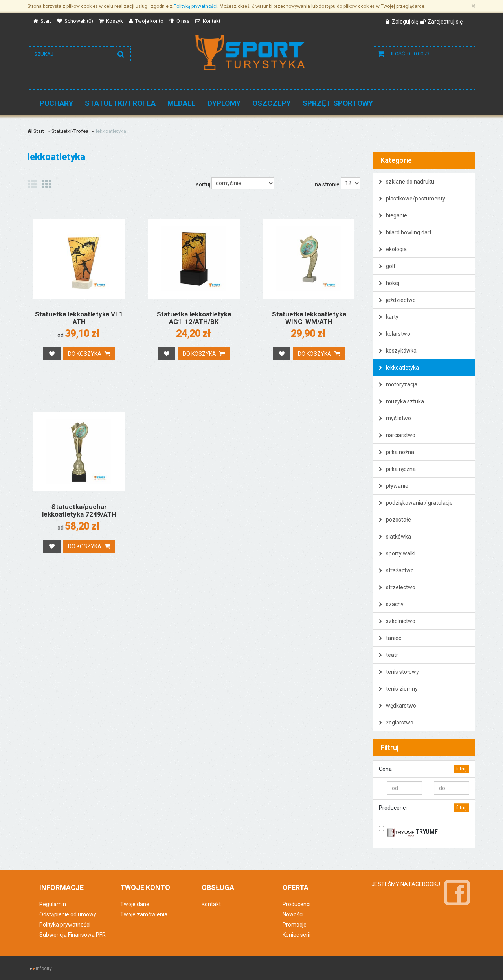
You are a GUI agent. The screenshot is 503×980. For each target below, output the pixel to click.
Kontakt (211, 904)
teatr (388, 655)
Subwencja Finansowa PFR (73, 935)
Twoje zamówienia (144, 914)
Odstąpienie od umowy (68, 914)
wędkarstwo (397, 706)
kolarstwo (395, 334)
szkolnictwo (397, 621)
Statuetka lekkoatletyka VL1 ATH (79, 318)
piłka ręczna (397, 469)
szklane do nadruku (407, 182)
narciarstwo (397, 435)
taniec (390, 638)
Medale (182, 103)
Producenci (296, 904)
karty (389, 317)
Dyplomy (224, 103)
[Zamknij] (473, 6)
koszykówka (398, 351)
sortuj (203, 184)
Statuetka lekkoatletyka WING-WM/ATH (309, 318)
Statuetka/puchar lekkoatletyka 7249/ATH (79, 510)
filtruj (462, 769)
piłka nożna (397, 452)
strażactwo (396, 570)
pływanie (394, 486)
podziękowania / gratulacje (416, 503)
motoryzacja (398, 384)
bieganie (393, 215)
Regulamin (53, 904)
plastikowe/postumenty (412, 199)
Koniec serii (296, 935)
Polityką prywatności (196, 6)
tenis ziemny (398, 689)
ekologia (393, 249)
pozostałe (395, 520)
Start (36, 131)
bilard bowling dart (405, 232)
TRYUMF (412, 830)
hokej (389, 283)
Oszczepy (272, 103)
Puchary (56, 103)
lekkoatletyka (399, 368)
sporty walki (397, 553)
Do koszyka (89, 354)
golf (387, 266)
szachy (391, 604)
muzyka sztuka (401, 401)
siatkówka (395, 537)
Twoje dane (135, 904)
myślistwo (395, 418)
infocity (44, 969)
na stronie (327, 184)
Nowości (293, 914)
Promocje (295, 925)
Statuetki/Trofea (120, 103)
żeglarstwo (396, 723)
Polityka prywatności (65, 925)
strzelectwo (397, 587)
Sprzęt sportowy (338, 103)
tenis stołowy (399, 672)
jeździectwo (397, 300)
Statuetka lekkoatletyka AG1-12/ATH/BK (194, 318)
